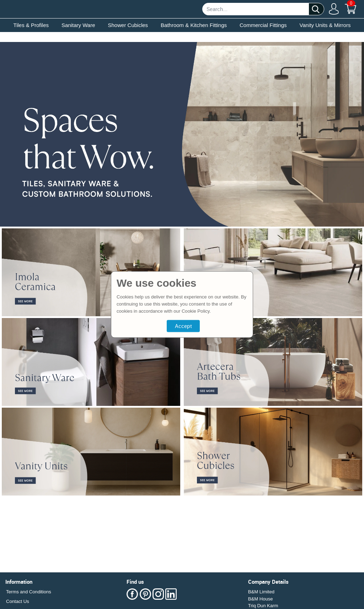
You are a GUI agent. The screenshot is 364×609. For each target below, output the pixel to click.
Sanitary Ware (78, 25)
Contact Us (18, 601)
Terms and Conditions (29, 592)
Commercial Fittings (263, 25)
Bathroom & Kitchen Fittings (194, 25)
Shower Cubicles (128, 25)
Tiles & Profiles (31, 25)
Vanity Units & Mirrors (325, 25)
